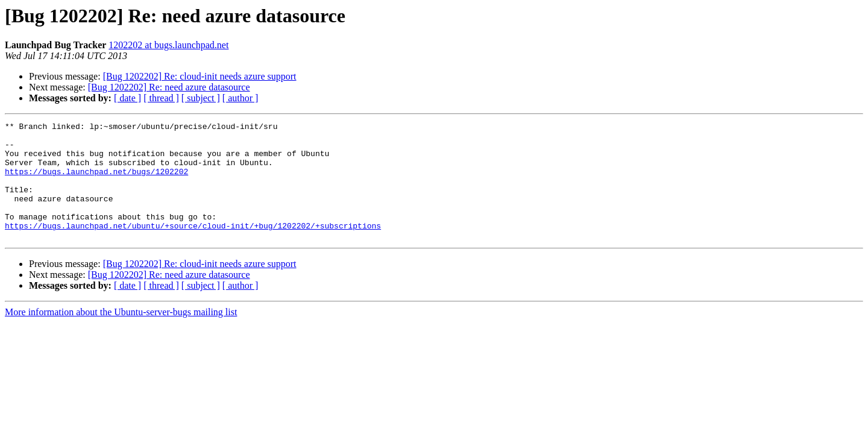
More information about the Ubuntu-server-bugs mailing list (121, 335)
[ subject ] (201, 98)
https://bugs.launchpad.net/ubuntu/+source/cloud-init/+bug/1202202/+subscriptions (193, 247)
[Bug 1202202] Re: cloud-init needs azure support (200, 76)
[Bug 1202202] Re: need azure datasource (169, 87)
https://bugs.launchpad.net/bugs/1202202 (96, 182)
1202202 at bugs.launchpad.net (168, 45)
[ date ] (127, 98)
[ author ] (241, 98)
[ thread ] (161, 98)
